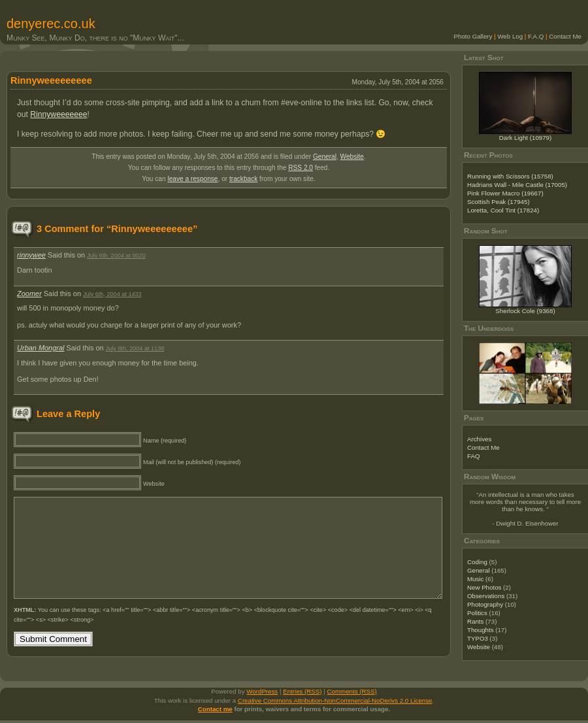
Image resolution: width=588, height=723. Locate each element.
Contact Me (565, 36)
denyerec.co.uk (51, 24)
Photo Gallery (473, 36)
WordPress (262, 694)
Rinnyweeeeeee (58, 114)
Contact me (215, 712)
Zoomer (29, 294)
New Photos (484, 587)
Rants (475, 621)
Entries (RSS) (302, 694)
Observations (486, 596)
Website (352, 157)
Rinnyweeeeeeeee (51, 80)
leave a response (192, 179)
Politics (477, 613)
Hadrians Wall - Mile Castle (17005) (517, 185)
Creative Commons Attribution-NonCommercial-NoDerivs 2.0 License (335, 703)
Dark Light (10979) (526, 138)
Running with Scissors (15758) (510, 176)
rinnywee (31, 255)
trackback (243, 179)
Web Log (510, 36)
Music (475, 579)
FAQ (473, 456)
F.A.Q (536, 36)
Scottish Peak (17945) (498, 202)
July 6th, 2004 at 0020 (116, 256)
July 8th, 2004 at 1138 (135, 348)
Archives (479, 439)
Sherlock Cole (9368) (525, 311)
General (325, 157)
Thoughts (481, 630)
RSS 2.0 (301, 168)
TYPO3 (478, 638)
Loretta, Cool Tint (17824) (503, 210)
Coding (477, 562)
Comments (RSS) (352, 694)
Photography (485, 604)
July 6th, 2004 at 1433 (112, 294)
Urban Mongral (41, 348)
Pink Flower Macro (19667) (505, 193)
